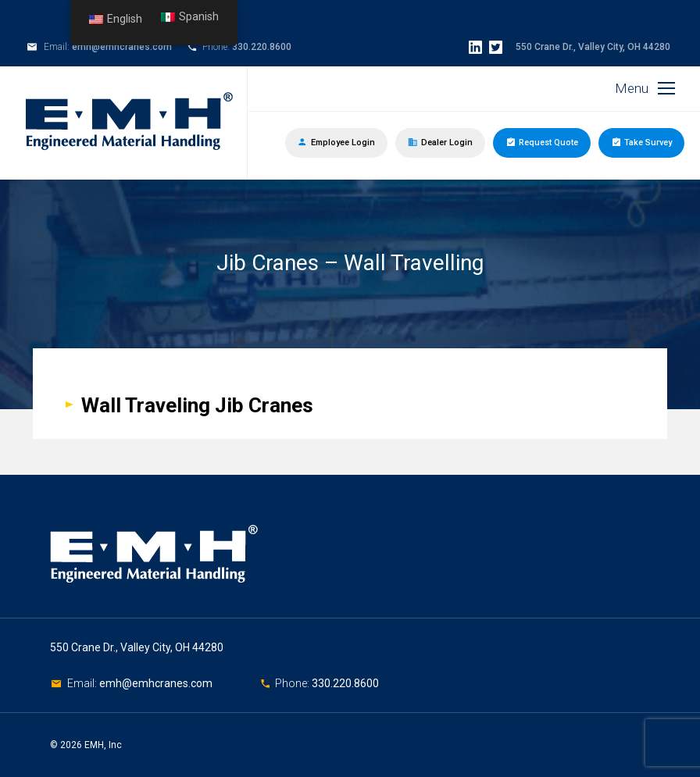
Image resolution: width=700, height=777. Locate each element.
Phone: (293, 683)
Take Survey (641, 142)
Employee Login (336, 142)
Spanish (190, 17)
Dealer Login (440, 142)
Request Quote (542, 142)
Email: (83, 683)
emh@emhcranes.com (122, 47)
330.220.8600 (262, 47)
